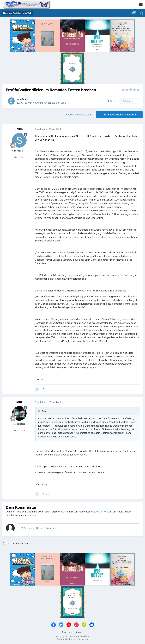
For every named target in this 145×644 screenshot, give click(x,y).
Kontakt (80, 632)
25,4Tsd (19, 430)
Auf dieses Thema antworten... (38, 528)
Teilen (112, 101)
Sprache (67, 632)
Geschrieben (48, 129)
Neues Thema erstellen (78, 115)
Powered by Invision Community (72, 639)
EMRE (19, 402)
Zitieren (46, 389)
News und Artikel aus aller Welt (49, 103)
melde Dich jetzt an (101, 512)
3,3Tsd (19, 157)
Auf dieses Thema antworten (119, 115)
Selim (25, 99)
